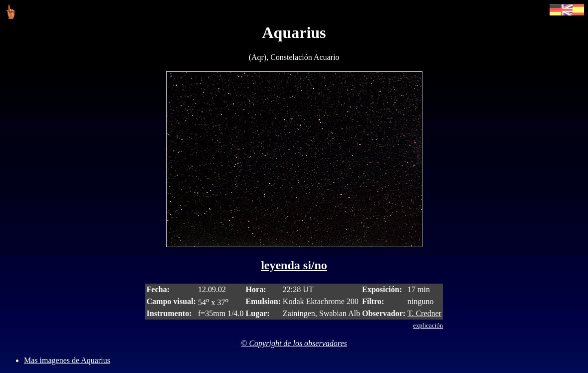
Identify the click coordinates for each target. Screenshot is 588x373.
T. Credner (424, 313)
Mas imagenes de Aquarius (67, 360)
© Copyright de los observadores (294, 343)
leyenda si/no (294, 265)
